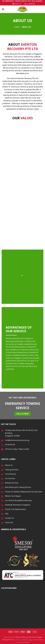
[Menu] (3, 9)
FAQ (7, 514)
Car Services (10, 478)
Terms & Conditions (23, 642)
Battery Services (12, 483)
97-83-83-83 (10, 445)
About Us (9, 465)
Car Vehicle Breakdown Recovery (18, 500)
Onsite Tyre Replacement (15, 509)
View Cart (9, 522)
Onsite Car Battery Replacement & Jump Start (24, 492)
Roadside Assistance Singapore (18, 505)
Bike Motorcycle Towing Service (18, 487)
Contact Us (9, 518)
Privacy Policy (39, 640)
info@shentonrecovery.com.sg (17, 440)
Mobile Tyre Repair (13, 496)
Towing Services (12, 470)
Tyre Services (11, 474)
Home (17, 27)
